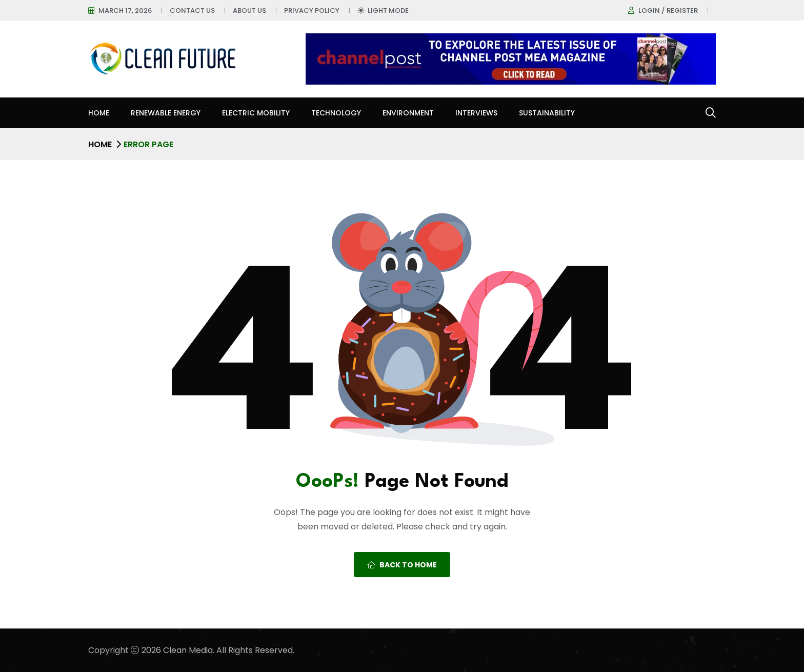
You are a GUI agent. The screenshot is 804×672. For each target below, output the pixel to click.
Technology (336, 113)
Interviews (476, 113)
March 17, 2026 (125, 11)
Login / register (668, 11)
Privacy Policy (312, 11)
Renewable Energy (166, 113)
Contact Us (192, 11)
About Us (249, 11)
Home (99, 113)
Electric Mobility (256, 113)
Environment (408, 113)
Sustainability (547, 113)
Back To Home (402, 565)
